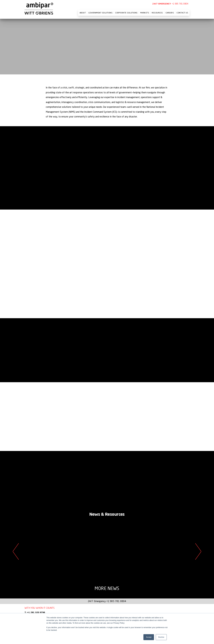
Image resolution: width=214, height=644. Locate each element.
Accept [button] (149, 637)
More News (107, 588)
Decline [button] (161, 637)
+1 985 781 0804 (180, 4)
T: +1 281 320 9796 (35, 613)
